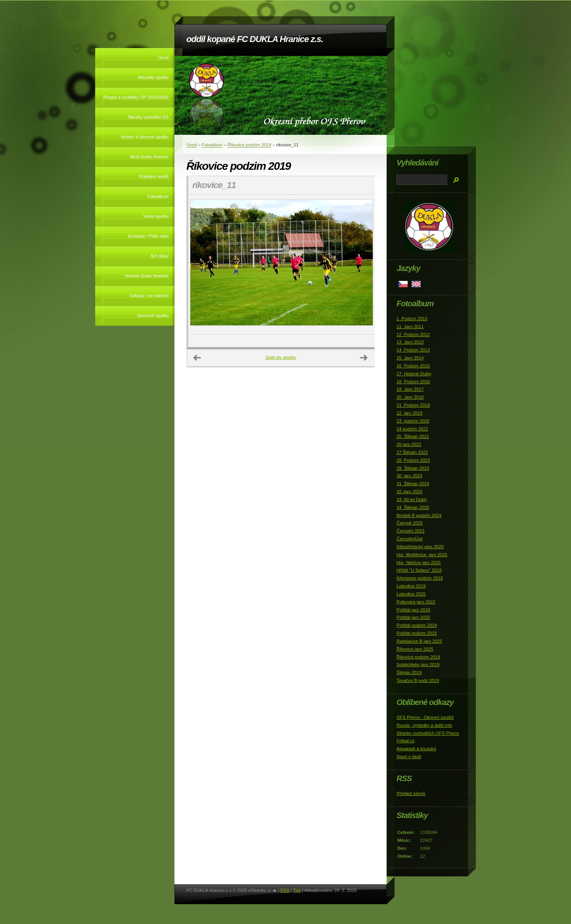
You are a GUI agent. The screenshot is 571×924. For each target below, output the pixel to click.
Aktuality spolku (153, 77)
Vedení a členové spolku (145, 137)
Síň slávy (160, 256)
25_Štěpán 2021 (413, 436)
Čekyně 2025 (410, 523)
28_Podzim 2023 (413, 460)
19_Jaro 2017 (410, 389)
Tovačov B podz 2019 (418, 680)
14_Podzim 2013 (413, 350)
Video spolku (156, 216)
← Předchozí (197, 358)
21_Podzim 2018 (413, 405)
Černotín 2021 (411, 531)
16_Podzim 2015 (413, 366)
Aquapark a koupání (416, 749)
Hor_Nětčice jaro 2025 (419, 563)
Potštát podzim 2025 (417, 633)
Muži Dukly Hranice (149, 157)
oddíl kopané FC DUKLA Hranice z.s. (255, 39)
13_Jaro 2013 (410, 342)
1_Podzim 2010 (412, 319)
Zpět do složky (281, 357)
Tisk (297, 890)
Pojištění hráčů (154, 177)
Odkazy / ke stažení (149, 296)
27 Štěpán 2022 (412, 452)
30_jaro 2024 (409, 476)
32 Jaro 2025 (409, 492)
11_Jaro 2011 (410, 327)
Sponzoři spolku (153, 315)
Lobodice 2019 (411, 586)
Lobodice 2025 (411, 594)
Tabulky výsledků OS (148, 117)
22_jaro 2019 (409, 413)
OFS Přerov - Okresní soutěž (425, 717)
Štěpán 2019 (409, 672)
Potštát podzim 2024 (417, 625)
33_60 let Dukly (412, 499)
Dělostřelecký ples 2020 (420, 547)
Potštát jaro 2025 (413, 617)
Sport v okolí (409, 757)
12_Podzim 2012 (413, 334)
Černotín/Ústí (410, 539)
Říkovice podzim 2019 (249, 145)
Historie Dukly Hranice (147, 276)
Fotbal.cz (405, 741)
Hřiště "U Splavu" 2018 (419, 570)
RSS (285, 890)
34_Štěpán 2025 (413, 507)
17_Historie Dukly (414, 374)
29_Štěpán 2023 (413, 468)
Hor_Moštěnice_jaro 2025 (422, 555)
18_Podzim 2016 (413, 382)
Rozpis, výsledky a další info (424, 725)
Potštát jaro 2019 (413, 610)
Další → (364, 358)
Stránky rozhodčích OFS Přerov (428, 733)
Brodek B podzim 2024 (419, 515)
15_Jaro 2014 (410, 358)
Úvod (163, 58)
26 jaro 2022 (409, 444)
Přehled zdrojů (411, 793)
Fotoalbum (158, 196)
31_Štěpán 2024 (413, 484)
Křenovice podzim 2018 (420, 578)
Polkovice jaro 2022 (416, 602)
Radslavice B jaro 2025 (419, 641)
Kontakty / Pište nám (148, 236)
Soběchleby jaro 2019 (418, 665)
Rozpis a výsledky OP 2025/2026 (136, 97)
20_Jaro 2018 (410, 397)
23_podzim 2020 (413, 421)
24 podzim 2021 (412, 429)
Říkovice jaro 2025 (415, 649)
